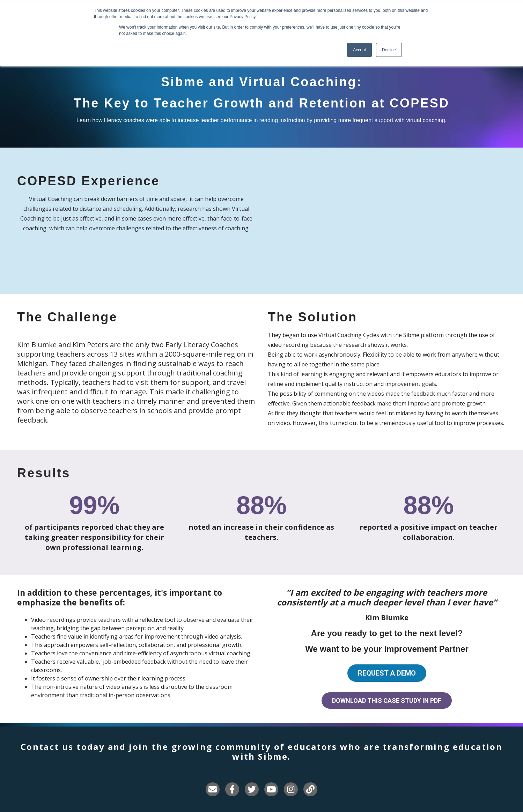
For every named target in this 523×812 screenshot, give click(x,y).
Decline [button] (389, 50)
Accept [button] (359, 50)
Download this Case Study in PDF (387, 701)
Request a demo (387, 673)
